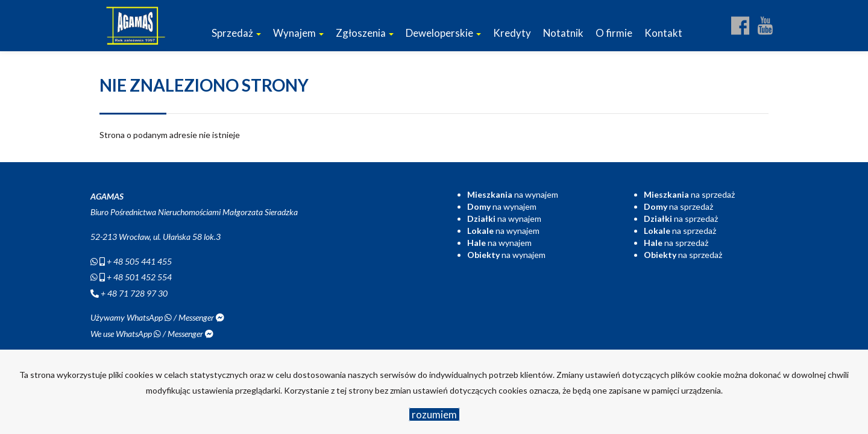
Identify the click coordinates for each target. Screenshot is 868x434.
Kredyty (512, 33)
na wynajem (513, 194)
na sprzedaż (689, 194)
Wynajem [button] (298, 33)
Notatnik (563, 33)
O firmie (614, 33)
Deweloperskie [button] (443, 33)
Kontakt (663, 33)
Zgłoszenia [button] (365, 33)
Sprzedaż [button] (236, 33)
